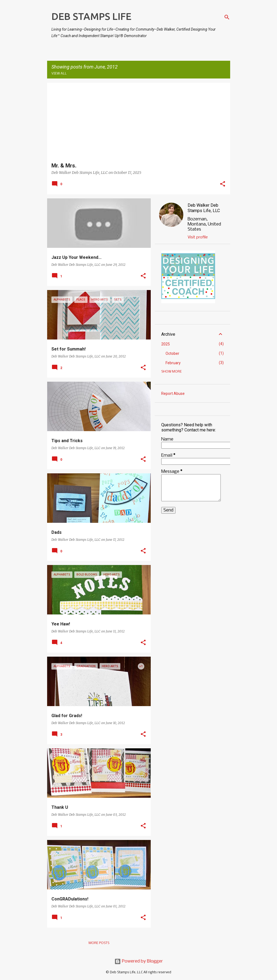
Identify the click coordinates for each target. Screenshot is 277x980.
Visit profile (198, 237)
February (173, 363)
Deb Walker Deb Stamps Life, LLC (204, 208)
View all (59, 74)
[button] (223, 184)
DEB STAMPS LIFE (91, 16)
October (172, 353)
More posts (99, 943)
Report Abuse (173, 394)
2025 (166, 344)
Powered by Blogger (139, 961)
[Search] (227, 17)
